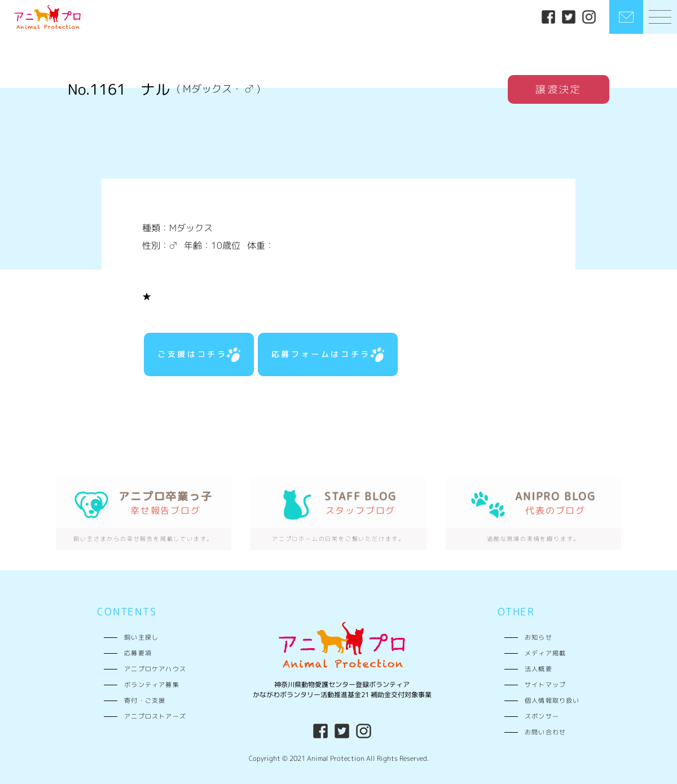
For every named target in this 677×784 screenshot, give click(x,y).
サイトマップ (545, 684)
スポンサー (542, 716)
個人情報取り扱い (552, 700)
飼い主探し (141, 637)
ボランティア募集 (152, 684)
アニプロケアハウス (155, 669)
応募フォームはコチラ (328, 355)
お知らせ (538, 637)
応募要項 (138, 653)
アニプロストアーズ (155, 716)
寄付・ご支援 (145, 700)
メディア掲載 (545, 653)
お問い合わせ (545, 732)
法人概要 (538, 669)
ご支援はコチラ (199, 355)
